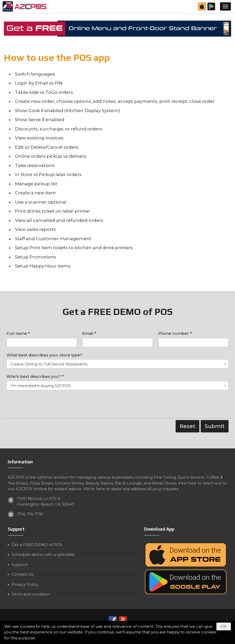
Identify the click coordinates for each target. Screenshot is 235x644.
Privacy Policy (25, 584)
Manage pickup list (36, 184)
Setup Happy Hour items (43, 266)
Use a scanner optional (41, 202)
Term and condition (31, 594)
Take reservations (35, 165)
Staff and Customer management (53, 239)
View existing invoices (39, 138)
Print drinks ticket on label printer (53, 211)
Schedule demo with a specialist (43, 554)
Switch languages (35, 74)
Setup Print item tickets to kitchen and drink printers (74, 248)
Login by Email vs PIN (39, 83)
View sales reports (35, 229)
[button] (225, 6)
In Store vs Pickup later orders (48, 174)
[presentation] (46, 405)
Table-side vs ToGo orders (44, 92)
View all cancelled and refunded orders (59, 220)
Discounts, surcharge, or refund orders (58, 129)
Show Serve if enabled (40, 120)
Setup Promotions (36, 257)
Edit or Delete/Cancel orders (47, 147)
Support (20, 564)
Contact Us (23, 574)
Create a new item (36, 193)
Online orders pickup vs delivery (51, 156)
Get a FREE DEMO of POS (37, 545)
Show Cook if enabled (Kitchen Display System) (68, 111)
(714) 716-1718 (30, 514)
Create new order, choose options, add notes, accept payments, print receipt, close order (115, 101)
